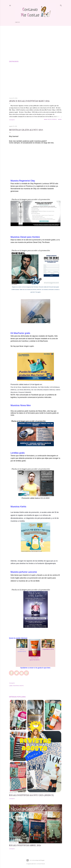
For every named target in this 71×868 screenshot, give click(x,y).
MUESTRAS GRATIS (18, 686)
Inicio (17, 22)
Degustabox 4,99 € (48, 649)
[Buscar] (61, 5)
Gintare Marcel (41, 864)
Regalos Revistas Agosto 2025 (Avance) (31, 795)
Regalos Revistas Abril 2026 (25, 845)
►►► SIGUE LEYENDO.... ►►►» (53, 119)
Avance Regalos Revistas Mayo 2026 (29, 101)
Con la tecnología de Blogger (35, 860)
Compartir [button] (12, 120)
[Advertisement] (36, 43)
